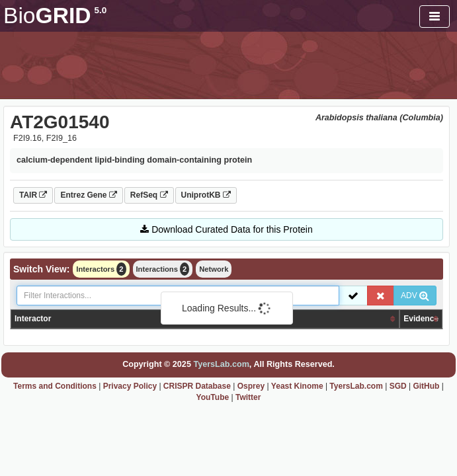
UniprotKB (206, 195)
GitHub (426, 386)
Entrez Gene (88, 195)
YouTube (213, 397)
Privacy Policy (130, 386)
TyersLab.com (221, 364)
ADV (415, 296)
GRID (55, 16)
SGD (398, 386)
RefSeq (149, 195)
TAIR (33, 195)
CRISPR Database (197, 386)
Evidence (421, 319)
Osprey (251, 386)
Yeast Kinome (297, 386)
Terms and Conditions (55, 386)
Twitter (248, 397)
